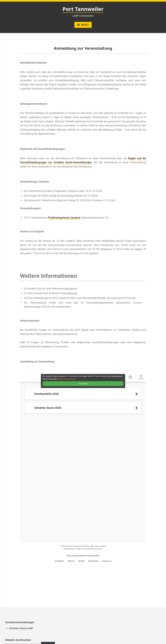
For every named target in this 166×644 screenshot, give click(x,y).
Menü (83, 25)
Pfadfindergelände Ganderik (64, 218)
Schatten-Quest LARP (21, 628)
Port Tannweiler (83, 9)
